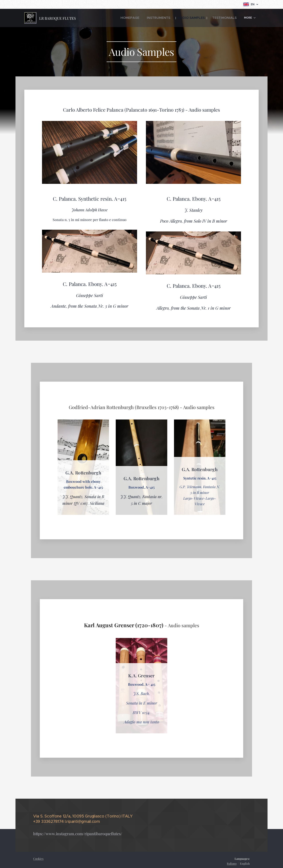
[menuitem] (116, 18)
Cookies (38, 859)
